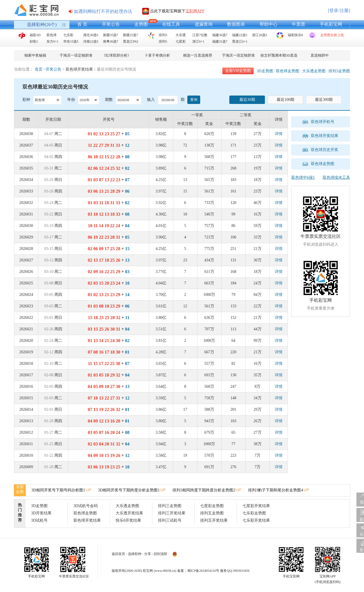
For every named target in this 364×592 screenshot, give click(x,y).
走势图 (141, 24)
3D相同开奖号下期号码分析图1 (58, 490)
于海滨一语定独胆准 (76, 55)
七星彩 (181, 41)
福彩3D (35, 35)
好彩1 (34, 41)
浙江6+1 (198, 41)
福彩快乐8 (295, 35)
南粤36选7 (111, 41)
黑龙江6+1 (240, 41)
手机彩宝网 (331, 24)
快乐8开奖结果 (128, 520)
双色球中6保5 (303, 177)
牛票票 (298, 24)
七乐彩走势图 (254, 513)
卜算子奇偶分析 (157, 55)
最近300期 (324, 100)
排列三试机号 (170, 520)
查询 (194, 100)
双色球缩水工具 (336, 177)
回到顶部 (160, 554)
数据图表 (236, 24)
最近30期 (247, 100)
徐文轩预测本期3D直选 (279, 55)
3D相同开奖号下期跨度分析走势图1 (129, 490)
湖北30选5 (91, 35)
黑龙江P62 (131, 41)
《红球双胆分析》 (116, 55)
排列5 (163, 41)
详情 (279, 134)
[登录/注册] (339, 11)
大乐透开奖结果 (129, 513)
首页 (39, 69)
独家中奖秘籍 (35, 55)
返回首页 (118, 554)
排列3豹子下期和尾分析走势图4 (276, 490)
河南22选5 (91, 41)
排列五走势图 (212, 513)
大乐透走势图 (314, 71)
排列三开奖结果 (172, 513)
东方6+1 (53, 41)
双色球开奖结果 (87, 520)
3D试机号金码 (86, 506)
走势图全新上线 (332, 35)
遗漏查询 (204, 24)
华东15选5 (71, 41)
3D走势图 (265, 71)
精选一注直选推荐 (198, 55)
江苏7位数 (200, 35)
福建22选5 (240, 35)
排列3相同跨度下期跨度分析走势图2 (204, 490)
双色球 (52, 35)
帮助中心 (269, 24)
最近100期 (285, 100)
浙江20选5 (260, 35)
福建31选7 (220, 41)
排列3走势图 (339, 71)
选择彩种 (135, 554)
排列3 (163, 35)
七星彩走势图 (212, 506)
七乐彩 (68, 35)
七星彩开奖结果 (256, 506)
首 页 (82, 24)
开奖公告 (111, 24)
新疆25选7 (130, 35)
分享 (148, 554)
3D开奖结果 (41, 513)
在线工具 (171, 24)
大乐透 (181, 35)
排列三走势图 (170, 506)
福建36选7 (220, 35)
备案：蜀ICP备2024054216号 (198, 571)
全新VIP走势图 (238, 71)
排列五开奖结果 (214, 520)
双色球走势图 (288, 71)
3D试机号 (39, 520)
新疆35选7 (111, 35)
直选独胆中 (320, 55)
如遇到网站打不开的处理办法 (103, 11)
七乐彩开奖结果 (256, 520)
